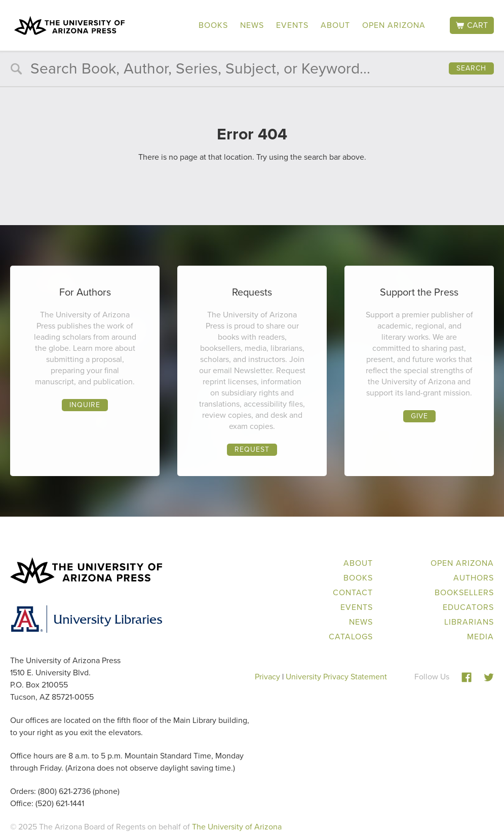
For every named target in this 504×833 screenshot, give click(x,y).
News (252, 25)
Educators (468, 607)
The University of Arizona (237, 827)
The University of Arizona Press (69, 25)
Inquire (85, 405)
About (335, 25)
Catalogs (351, 637)
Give (419, 416)
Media (480, 637)
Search (471, 68)
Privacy (267, 677)
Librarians (469, 622)
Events (292, 25)
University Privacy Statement (336, 677)
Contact (353, 592)
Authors (474, 578)
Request (252, 449)
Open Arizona (394, 25)
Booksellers (464, 592)
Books (213, 25)
